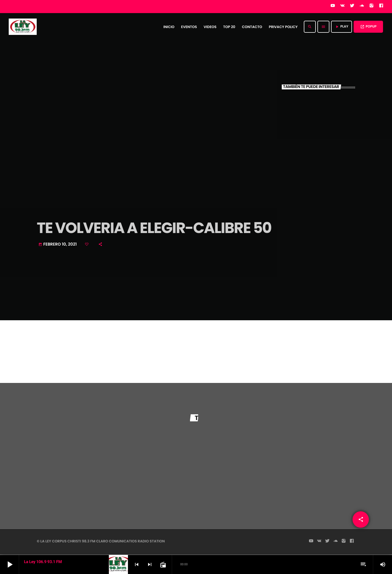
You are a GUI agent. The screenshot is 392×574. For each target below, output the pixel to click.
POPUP (368, 27)
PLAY (342, 27)
